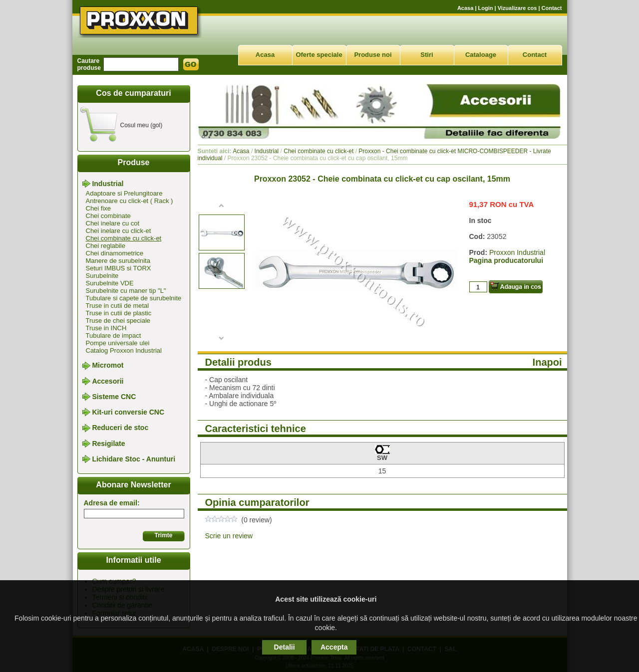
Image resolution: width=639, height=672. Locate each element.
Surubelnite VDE (110, 283)
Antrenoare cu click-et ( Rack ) (130, 201)
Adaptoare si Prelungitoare (124, 193)
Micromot (108, 366)
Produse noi (373, 55)
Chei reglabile (106, 246)
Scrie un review (229, 536)
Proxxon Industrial (517, 252)
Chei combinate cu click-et (124, 238)
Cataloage (481, 55)
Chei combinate (108, 216)
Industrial (108, 184)
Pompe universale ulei (118, 343)
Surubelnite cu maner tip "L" (126, 291)
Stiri (427, 55)
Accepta (334, 647)
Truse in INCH (106, 328)
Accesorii (108, 381)
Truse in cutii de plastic (119, 313)
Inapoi (547, 362)
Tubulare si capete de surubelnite (134, 298)
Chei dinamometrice (115, 253)
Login (486, 8)
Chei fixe (99, 208)
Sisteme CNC (114, 397)
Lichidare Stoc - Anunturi (134, 459)
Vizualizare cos (517, 8)
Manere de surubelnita (118, 261)
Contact (552, 8)
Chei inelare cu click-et (119, 231)
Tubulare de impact (114, 336)
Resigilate (108, 444)
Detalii (285, 647)
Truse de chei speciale (118, 321)
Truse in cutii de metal (118, 306)
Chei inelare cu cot (113, 223)
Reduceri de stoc (120, 428)
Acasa (465, 8)
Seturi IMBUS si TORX (119, 268)
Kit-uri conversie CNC (128, 412)
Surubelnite (102, 276)
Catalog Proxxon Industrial (124, 350)
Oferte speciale (319, 55)
